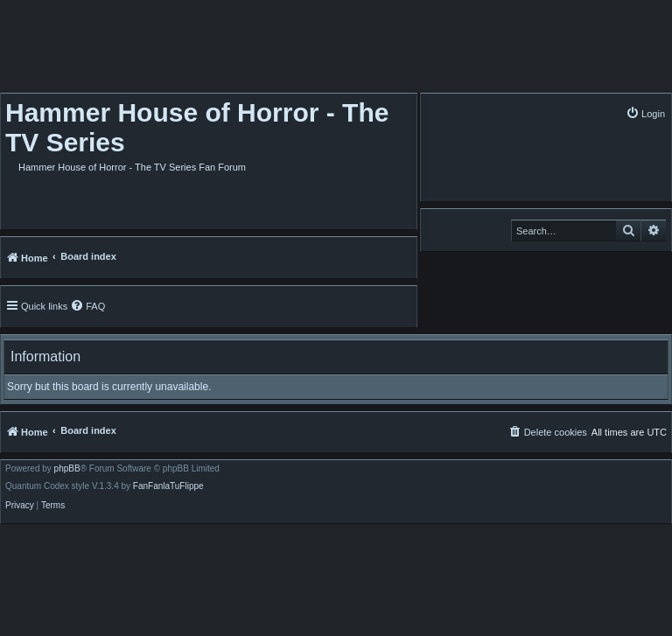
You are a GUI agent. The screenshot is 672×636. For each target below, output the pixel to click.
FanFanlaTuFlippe (168, 486)
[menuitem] (645, 113)
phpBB (67, 469)
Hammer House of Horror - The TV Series (197, 127)
